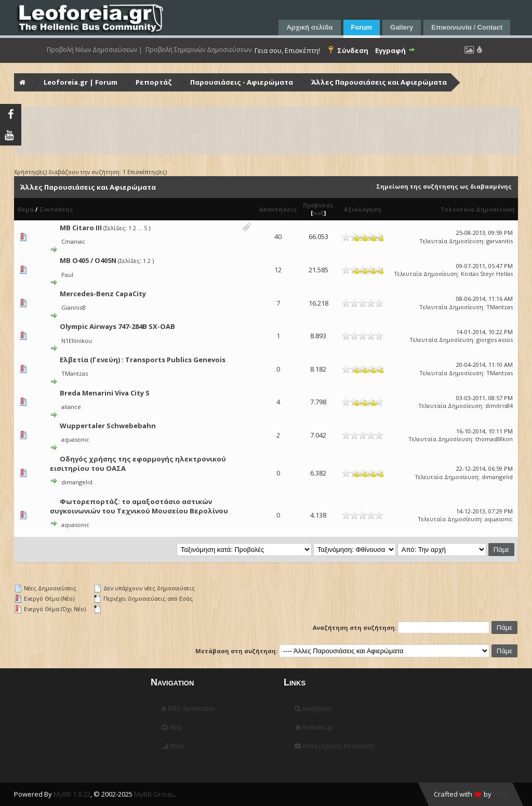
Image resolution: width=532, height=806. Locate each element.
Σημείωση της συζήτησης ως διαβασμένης (444, 186)
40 (278, 236)
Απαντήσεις (278, 209)
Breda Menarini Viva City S (105, 393)
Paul (67, 275)
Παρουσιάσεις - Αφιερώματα (242, 82)
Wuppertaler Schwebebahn (108, 426)
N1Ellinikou (77, 341)
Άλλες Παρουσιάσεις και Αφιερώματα (379, 82)
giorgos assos (495, 340)
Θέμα (25, 209)
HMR (500, 794)
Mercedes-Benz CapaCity (103, 294)
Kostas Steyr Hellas (487, 274)
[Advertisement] (267, 130)
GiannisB (74, 307)
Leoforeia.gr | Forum (81, 82)
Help (172, 728)
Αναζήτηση (313, 709)
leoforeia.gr (314, 728)
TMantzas (500, 307)
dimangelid (77, 482)
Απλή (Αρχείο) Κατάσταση (334, 746)
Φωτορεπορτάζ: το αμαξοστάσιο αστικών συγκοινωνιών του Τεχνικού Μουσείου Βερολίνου (139, 506)
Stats (173, 746)
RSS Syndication (188, 709)
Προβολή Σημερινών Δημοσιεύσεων (198, 50)
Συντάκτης (56, 209)
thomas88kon (494, 439)
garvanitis (500, 241)
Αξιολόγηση (363, 209)
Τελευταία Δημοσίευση (478, 209)
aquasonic (75, 439)
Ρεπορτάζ (154, 82)
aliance (71, 407)
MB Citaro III (81, 228)
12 (278, 270)
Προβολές (318, 205)
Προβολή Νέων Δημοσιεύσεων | (95, 50)
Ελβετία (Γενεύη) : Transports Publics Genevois (143, 360)
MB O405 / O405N (88, 260)
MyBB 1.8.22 (72, 794)
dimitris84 (499, 406)
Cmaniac (73, 241)
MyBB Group (154, 794)
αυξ (318, 213)
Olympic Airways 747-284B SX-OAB (117, 326)
